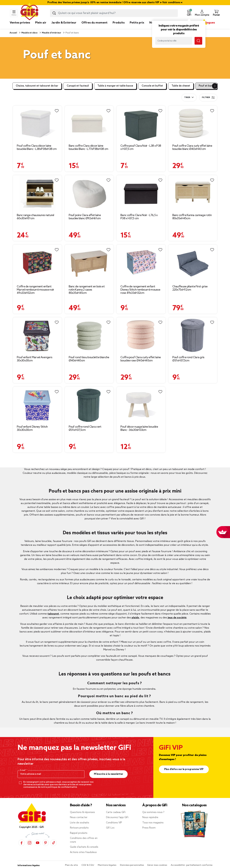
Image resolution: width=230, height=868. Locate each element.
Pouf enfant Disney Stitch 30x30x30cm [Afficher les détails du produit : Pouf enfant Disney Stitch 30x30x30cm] (32, 428)
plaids (135, 618)
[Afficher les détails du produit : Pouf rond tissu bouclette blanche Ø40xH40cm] (89, 335)
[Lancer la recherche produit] (54, 13)
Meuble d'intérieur (51, 33)
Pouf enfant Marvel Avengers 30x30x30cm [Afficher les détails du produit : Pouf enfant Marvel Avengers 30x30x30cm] (34, 359)
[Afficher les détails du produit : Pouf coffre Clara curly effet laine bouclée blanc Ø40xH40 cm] (193, 124)
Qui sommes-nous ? (153, 812)
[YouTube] (38, 843)
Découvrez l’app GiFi (117, 817)
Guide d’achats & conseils (84, 847)
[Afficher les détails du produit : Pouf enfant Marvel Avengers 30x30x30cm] (37, 335)
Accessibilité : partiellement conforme (192, 865)
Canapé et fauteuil (78, 86)
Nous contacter (79, 817)
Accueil (13, 33)
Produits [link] (119, 23)
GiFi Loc (110, 828)
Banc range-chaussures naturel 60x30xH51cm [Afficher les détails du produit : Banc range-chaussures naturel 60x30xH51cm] (35, 217)
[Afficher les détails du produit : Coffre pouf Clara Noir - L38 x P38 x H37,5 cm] (141, 124)
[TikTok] (54, 843)
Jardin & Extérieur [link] (64, 23)
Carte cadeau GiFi (116, 812)
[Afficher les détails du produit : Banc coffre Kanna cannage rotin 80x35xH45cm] (193, 193)
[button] (189, 13)
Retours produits (79, 828)
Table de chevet (181, 86)
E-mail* (23, 770)
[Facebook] (22, 843)
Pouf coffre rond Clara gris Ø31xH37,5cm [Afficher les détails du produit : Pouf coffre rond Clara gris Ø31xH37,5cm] (188, 359)
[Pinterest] (46, 843)
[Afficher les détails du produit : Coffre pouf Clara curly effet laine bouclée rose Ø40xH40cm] (141, 335)
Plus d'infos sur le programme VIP (184, 769)
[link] (119, 28)
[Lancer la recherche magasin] (198, 41)
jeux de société (177, 618)
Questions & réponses (82, 812)
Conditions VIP (114, 823)
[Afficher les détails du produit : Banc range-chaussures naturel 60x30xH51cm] (37, 193)
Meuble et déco (29, 33)
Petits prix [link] (137, 23)
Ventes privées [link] (20, 23)
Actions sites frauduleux (83, 852)
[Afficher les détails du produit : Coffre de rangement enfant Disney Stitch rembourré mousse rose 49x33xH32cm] (141, 264)
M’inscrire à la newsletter (109, 774)
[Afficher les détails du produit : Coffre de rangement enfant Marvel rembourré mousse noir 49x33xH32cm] (37, 264)
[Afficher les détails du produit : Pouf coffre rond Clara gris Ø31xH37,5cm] (193, 335)
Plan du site (72, 865)
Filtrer (208, 98)
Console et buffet (152, 86)
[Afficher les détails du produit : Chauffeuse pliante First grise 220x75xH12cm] (193, 264)
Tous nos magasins (153, 823)
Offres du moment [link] (94, 23)
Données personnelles (132, 865)
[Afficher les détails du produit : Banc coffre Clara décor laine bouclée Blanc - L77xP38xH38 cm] (89, 124)
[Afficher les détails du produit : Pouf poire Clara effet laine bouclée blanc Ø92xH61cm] (89, 193)
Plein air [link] (41, 23)
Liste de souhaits (80, 823)
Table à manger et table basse (115, 86)
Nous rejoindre (150, 817)
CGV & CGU (88, 865)
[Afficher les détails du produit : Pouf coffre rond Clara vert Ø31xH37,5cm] (89, 405)
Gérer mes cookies (157, 865)
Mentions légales (107, 865)
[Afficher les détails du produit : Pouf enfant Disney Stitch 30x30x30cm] (37, 405)
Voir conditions (171, 3)
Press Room (149, 828)
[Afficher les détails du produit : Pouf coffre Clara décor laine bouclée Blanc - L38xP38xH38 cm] (37, 124)
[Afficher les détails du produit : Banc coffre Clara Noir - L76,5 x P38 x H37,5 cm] (141, 193)
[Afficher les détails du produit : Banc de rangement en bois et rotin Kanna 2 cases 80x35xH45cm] (89, 264)
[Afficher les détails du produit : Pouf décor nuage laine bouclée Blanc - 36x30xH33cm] (141, 405)
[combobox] (114, 13)
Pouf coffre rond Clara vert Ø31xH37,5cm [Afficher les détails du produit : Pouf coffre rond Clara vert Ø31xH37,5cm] (85, 428)
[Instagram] (30, 843)
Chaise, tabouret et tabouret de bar (37, 86)
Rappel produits (79, 833)
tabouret (53, 614)
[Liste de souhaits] (57, 111)
